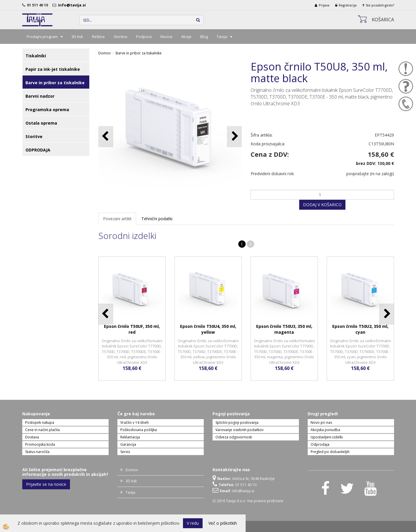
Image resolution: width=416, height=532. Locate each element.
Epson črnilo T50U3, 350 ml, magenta (284, 329)
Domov (105, 53)
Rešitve (98, 37)
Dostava (32, 437)
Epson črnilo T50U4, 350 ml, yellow (208, 329)
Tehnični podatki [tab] (157, 219)
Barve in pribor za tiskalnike (139, 53)
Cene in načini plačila (42, 430)
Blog (204, 37)
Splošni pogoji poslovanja (237, 422)
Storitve (120, 37)
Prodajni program (42, 37)
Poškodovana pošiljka (139, 430)
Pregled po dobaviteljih (330, 452)
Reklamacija (130, 437)
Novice (166, 37)
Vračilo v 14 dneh (135, 422)
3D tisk (77, 37)
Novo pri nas (321, 422)
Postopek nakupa (40, 422)
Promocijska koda (40, 444)
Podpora (144, 37)
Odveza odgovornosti (234, 437)
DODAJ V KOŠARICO (322, 205)
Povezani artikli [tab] (117, 219)
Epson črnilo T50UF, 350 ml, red (132, 329)
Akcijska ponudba (325, 430)
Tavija (222, 37)
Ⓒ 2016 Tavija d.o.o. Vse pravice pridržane (248, 501)
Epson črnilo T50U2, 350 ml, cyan (360, 329)
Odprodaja (320, 444)
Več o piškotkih (223, 523)
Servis (125, 452)
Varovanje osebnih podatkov (239, 430)
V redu (193, 523)
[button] (234, 136)
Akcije (186, 37)
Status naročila (37, 452)
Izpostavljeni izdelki (327, 437)
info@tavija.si (73, 5)
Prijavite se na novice (46, 484)
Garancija (128, 444)
